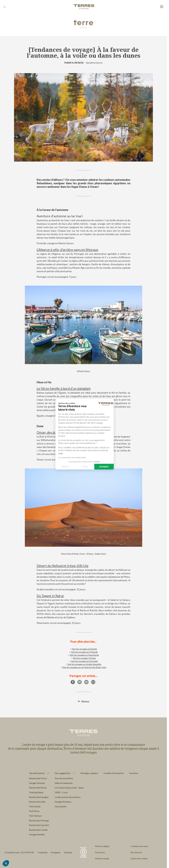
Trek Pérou (34, 811)
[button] (6, 863)
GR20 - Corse (61, 792)
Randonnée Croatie (38, 830)
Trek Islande (35, 806)
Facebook (43, 852)
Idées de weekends (64, 783)
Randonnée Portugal (39, 820)
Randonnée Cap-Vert (39, 825)
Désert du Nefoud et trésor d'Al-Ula (62, 566)
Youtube (68, 852)
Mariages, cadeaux (89, 773)
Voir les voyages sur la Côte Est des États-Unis (84, 667)
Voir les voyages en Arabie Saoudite (84, 664)
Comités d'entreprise (114, 773)
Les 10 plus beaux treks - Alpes (69, 788)
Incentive (134, 773)
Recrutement (136, 852)
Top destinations (37, 773)
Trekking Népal (36, 792)
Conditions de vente (139, 846)
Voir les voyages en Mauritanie (84, 655)
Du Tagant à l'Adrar (50, 596)
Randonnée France (38, 778)
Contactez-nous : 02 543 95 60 (19, 852)
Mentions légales (102, 846)
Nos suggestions (63, 773)
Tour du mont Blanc (64, 778)
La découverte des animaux (68, 797)
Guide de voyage (102, 858)
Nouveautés (61, 806)
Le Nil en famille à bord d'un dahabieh (64, 388)
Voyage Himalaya (63, 802)
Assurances (100, 852)
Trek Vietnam (35, 816)
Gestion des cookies (139, 858)
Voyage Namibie (37, 834)
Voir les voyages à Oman (84, 658)
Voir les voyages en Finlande (84, 652)
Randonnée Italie (37, 802)
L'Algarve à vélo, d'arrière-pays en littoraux (67, 250)
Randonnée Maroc (38, 788)
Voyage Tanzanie (37, 783)
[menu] (162, 7)
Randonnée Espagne (39, 797)
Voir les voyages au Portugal (84, 661)
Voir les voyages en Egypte (84, 649)
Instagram (56, 852)
